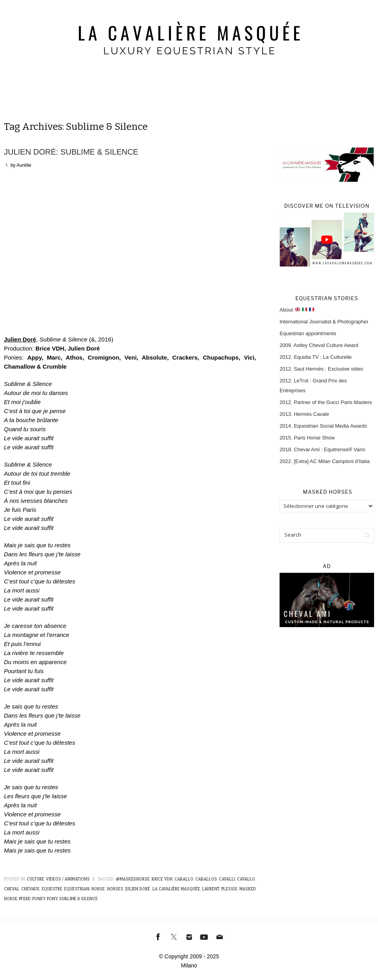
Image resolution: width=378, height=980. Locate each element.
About (297, 310)
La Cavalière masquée (176, 889)
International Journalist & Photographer (324, 322)
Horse (98, 889)
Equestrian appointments (308, 333)
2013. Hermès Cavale (304, 414)
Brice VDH (162, 879)
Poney (39, 899)
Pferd (25, 899)
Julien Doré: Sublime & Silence (71, 152)
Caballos (206, 879)
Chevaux (30, 889)
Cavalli (227, 879)
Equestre (52, 889)
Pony (52, 899)
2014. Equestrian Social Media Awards (323, 426)
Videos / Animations (68, 879)
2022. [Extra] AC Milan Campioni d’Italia (325, 461)
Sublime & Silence (78, 899)
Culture (35, 879)
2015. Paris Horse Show (307, 438)
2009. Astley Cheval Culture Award (319, 345)
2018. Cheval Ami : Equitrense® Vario (322, 449)
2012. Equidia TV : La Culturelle (316, 357)
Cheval (12, 889)
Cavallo (246, 879)
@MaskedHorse (133, 879)
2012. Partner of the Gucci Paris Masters (326, 402)
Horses (115, 889)
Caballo (184, 879)
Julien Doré (20, 339)
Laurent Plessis (220, 889)
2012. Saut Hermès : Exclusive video (321, 369)
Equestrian (77, 889)
